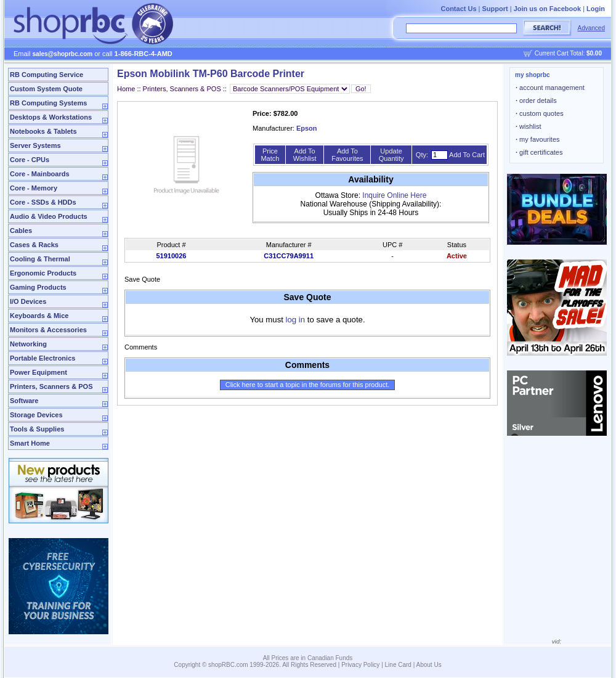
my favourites (538, 139)
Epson (307, 128)
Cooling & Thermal (40, 259)
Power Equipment (38, 372)
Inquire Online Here (394, 195)
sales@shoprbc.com (63, 54)
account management (550, 88)
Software (24, 401)
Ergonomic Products (43, 273)
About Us (429, 665)
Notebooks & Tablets (43, 131)
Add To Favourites (347, 155)
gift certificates (539, 152)
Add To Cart (467, 155)
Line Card (398, 665)
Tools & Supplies (37, 429)
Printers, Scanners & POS (51, 386)
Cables (21, 231)
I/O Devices (28, 301)
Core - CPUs (30, 160)
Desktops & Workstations (51, 117)
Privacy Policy (360, 665)
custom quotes (540, 113)
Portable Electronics (43, 358)
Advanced (591, 28)
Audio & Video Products (49, 216)
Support (495, 9)
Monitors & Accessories (48, 330)
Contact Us (458, 9)
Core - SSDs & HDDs (43, 202)
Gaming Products (38, 287)
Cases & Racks (34, 245)
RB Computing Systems (48, 103)
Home (126, 89)
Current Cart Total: (568, 53)
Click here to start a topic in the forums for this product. (308, 385)
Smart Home (30, 443)
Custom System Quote (46, 89)
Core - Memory (34, 188)
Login (596, 9)
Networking (28, 344)
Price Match (270, 155)
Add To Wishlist (305, 155)
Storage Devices (36, 415)
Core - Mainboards (40, 174)
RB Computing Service (47, 75)
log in (296, 320)
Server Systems (35, 145)
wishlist (529, 126)
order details (536, 100)
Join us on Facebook (547, 9)
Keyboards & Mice (39, 316)
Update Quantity (391, 155)
